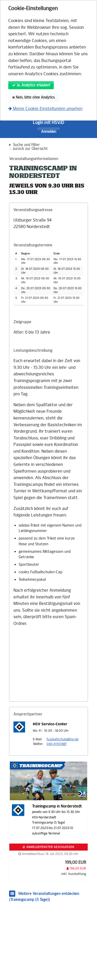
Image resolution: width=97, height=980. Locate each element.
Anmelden (49, 132)
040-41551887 (57, 744)
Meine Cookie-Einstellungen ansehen (45, 109)
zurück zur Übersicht (30, 149)
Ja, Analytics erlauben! (31, 85)
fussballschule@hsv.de (62, 739)
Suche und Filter (26, 145)
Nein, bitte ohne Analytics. (34, 97)
